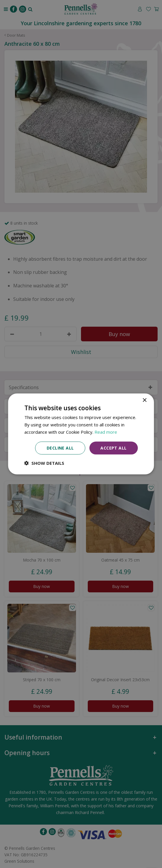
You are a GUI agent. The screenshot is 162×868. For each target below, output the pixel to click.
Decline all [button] (60, 448)
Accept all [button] (113, 448)
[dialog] (81, 434)
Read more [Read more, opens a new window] (106, 432)
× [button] (144, 400)
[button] (44, 463)
